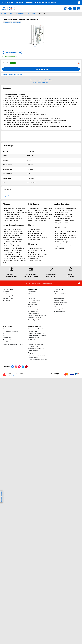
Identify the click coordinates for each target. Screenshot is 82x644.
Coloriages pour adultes (62, 253)
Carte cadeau (32, 344)
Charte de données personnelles (37, 377)
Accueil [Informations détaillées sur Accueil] (12, 14)
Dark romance (34, 300)
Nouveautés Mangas (20, 253)
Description (7, 88)
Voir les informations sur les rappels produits (39, 324)
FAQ (4, 374)
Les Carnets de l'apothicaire (12, 283)
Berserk (6, 279)
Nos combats (57, 337)
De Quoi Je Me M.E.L (60, 346)
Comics (46, 251)
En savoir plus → (12, 416)
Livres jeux (58, 264)
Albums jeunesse (70, 279)
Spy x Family (17, 295)
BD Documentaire (41, 262)
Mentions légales (33, 372)
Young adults (59, 279)
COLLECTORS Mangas (11, 262)
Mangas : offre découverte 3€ (13, 260)
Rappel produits (33, 394)
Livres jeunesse (60, 268)
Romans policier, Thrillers (37, 291)
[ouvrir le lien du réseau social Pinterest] (26, 408)
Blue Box (7, 291)
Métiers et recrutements (60, 344)
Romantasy (41, 298)
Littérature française (35, 289)
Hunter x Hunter (18, 281)
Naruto (6, 272)
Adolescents (73, 277)
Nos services (33, 331)
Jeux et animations (8, 339)
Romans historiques (35, 302)
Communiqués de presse (61, 350)
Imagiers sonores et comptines (64, 287)
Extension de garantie (34, 341)
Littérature (33, 285)
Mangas (6, 245)
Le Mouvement (59, 331)
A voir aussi (7, 190)
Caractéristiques (9, 146)
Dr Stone (17, 293)
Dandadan (7, 281)
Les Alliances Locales (60, 341)
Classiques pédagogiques (62, 283)
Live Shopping (7, 341)
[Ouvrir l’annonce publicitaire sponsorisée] (41, 136)
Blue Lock (7, 277)
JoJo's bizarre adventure (12, 302)
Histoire (56, 333)
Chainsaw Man (15, 279)
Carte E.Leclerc (7, 335)
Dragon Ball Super (10, 300)
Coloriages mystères (61, 256)
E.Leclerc (34, 354)
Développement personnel (63, 260)
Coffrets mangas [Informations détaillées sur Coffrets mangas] (41, 14)
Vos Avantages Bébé (8, 337)
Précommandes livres (36, 275)
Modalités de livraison (34, 381)
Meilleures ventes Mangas (12, 258)
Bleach (17, 285)
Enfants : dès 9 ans (61, 277)
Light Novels (8, 253)
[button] (13, 52)
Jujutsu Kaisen (18, 275)
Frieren (24, 287)
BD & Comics (34, 245)
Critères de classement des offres (37, 400)
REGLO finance (32, 337)
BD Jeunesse (37, 251)
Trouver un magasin (59, 352)
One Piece (7, 270)
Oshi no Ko (7, 295)
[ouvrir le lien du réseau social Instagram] (16, 408)
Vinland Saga (8, 293)
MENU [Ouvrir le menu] (4, 8)
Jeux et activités (60, 289)
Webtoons (19, 251)
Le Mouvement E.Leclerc (60, 335)
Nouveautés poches (35, 277)
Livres (31, 266)
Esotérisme (58, 262)
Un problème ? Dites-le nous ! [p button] (41, 83)
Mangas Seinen (9, 251)
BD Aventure (40, 253)
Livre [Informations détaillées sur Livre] (28, 14)
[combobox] (41, 9)
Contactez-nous (7, 379)
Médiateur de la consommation (11, 381)
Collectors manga (33, 196)
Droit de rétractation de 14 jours (37, 383)
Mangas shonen (9, 249)
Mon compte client (8, 370)
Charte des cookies (33, 379)
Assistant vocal (32, 346)
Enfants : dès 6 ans (60, 275)
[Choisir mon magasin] (70, 9)
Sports (66, 264)
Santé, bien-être (67, 258)
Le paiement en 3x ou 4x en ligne (37, 357)
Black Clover (20, 289)
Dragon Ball (8, 275)
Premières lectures (60, 281)
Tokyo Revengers (17, 298)
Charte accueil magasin (35, 359)
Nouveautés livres (35, 270)
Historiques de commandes (10, 372)
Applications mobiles (34, 348)
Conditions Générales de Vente (37, 370)
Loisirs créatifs (68, 251)
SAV (4, 377)
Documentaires (59, 285)
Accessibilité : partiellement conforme (13, 385)
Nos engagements (59, 339)
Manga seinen (7, 196)
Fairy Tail (16, 287)
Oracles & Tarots (69, 262)
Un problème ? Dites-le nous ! (11, 383)
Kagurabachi (21, 300)
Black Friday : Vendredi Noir (36, 361)
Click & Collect (32, 333)
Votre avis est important (35, 350)
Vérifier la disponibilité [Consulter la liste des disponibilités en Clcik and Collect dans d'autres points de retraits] (41, 69)
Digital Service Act (33, 392)
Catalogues (6, 333)
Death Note (8, 287)
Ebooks (45, 279)
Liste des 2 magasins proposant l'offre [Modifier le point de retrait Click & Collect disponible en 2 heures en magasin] (12, 74)
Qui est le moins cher (60, 348)
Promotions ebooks (35, 281)
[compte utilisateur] (74, 9)
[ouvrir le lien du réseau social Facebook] (13, 408)
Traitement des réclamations (36, 390)
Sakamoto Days (9, 289)
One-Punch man (17, 291)
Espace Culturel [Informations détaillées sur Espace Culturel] (20, 14)
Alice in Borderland (16, 272)
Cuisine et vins (59, 249)
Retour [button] (5, 14)
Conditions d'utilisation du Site (37, 374)
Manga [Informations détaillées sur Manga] (33, 14)
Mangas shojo (21, 249)
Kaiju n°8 (7, 298)
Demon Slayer (17, 270)
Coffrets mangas (8, 22)
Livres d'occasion (35, 279)
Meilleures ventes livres (36, 272)
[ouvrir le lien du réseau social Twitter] (23, 408)
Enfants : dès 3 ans (72, 272)
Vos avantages (8, 331)
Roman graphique (41, 260)
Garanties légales (33, 387)
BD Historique (39, 258)
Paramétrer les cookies (1, 496)
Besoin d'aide (7, 368)
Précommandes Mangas (11, 256)
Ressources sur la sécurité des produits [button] (41, 80)
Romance (32, 298)
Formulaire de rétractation (35, 385)
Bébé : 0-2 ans (59, 272)
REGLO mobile (32, 339)
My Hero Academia (18, 277)
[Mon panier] (79, 9)
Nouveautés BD (34, 249)
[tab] (35, 47)
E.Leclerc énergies (33, 335)
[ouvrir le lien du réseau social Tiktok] (19, 408)
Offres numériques (33, 352)
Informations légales (35, 368)
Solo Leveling (8, 285)
